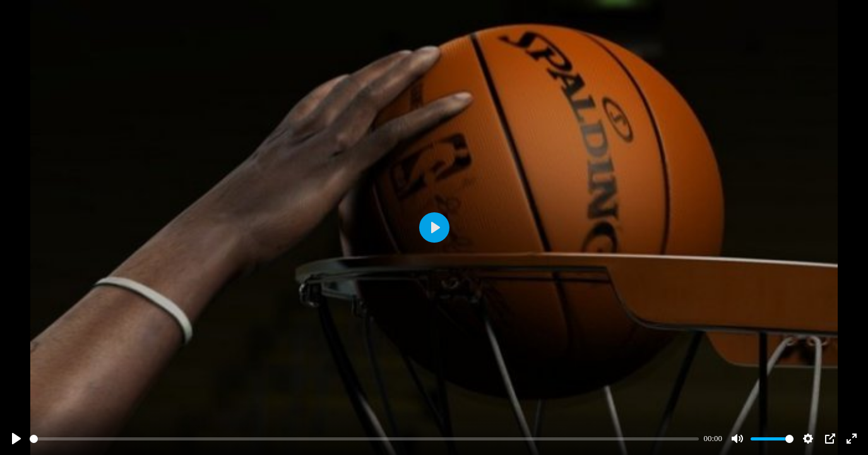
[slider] (364, 439)
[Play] (16, 439)
